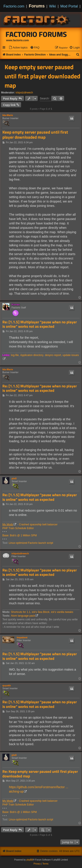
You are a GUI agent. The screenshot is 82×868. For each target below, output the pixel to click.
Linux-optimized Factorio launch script (31, 543)
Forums (37, 6)
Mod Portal (69, 6)
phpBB (30, 860)
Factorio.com (14, 6)
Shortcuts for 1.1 (21, 612)
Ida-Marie (8, 115)
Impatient (22, 637)
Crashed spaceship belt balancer (38, 524)
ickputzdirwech (24, 93)
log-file (15, 355)
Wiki (53, 6)
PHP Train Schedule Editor (18, 528)
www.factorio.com (17, 40)
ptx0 (14, 478)
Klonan (16, 304)
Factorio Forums (36, 34)
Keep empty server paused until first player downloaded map (42, 76)
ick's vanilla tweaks (62, 612)
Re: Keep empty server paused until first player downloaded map (40, 774)
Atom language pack (23, 616)
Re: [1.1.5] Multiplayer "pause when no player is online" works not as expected (40, 324)
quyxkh (7, 685)
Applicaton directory (32, 355)
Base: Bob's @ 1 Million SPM (20, 535)
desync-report (53, 355)
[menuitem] (18, 48)
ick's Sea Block (41, 612)
